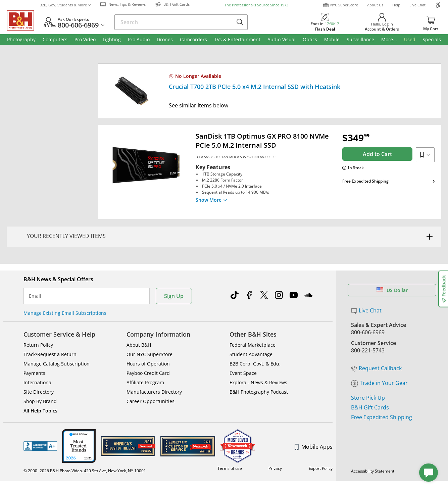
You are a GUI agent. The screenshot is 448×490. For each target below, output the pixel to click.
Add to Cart (377, 154)
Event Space (243, 349)
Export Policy (321, 444)
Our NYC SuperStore (150, 330)
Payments (34, 349)
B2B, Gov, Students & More (65, 5)
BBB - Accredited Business (40, 422)
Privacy (275, 444)
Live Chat (417, 5)
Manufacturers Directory (154, 367)
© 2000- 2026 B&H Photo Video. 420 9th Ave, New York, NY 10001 (85, 446)
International (38, 358)
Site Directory (39, 367)
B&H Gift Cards (370, 383)
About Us (375, 5)
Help (396, 5)
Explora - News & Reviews (258, 358)
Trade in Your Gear (379, 358)
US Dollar (392, 266)
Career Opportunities (151, 377)
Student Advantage (251, 330)
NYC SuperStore (340, 5)
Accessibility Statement (373, 447)
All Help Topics (40, 386)
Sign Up (174, 272)
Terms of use (230, 444)
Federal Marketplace (253, 320)
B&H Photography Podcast (259, 367)
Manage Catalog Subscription (57, 339)
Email (35, 272)
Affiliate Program (145, 358)
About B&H (139, 320)
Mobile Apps (314, 422)
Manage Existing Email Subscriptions (65, 288)
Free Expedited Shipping (382, 393)
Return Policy (38, 320)
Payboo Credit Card (148, 349)
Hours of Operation (148, 339)
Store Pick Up (368, 373)
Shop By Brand (40, 377)
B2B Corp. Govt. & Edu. (255, 339)
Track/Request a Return (50, 330)
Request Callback (376, 344)
